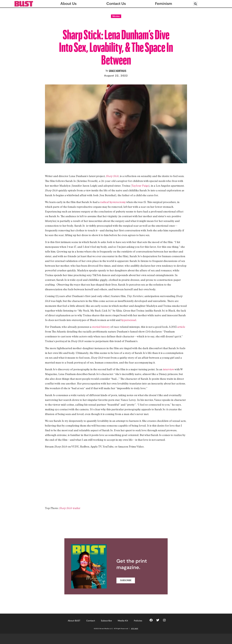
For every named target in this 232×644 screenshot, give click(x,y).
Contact (91, 621)
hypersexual (129, 320)
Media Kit (123, 621)
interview (168, 369)
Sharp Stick (112, 176)
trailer (76, 508)
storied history (101, 327)
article (181, 327)
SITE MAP (135, 628)
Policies (138, 621)
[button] (195, 4)
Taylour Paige (140, 186)
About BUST (74, 621)
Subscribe (106, 621)
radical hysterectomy (113, 202)
